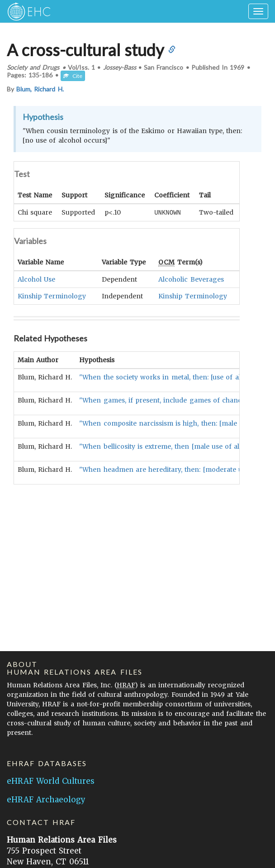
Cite (73, 76)
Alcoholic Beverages (191, 279)
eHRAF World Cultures (51, 781)
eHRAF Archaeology (46, 800)
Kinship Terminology (52, 296)
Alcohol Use (36, 279)
